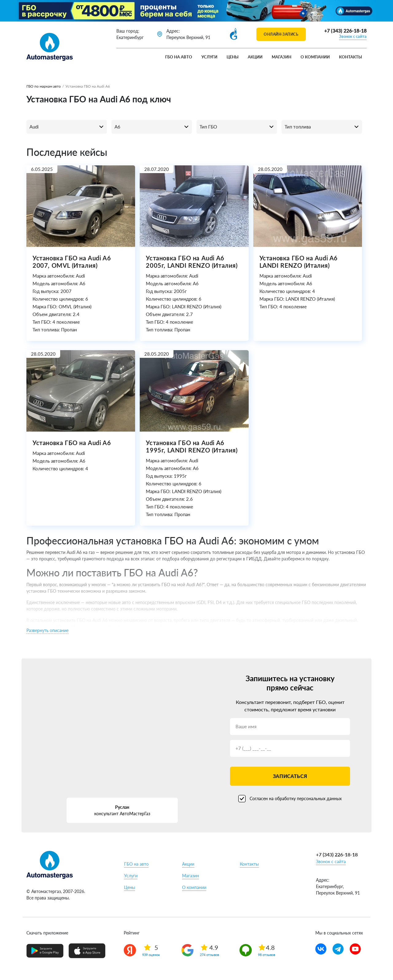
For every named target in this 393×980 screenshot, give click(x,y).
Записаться (290, 776)
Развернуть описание (47, 630)
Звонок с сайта (353, 36)
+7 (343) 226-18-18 (345, 31)
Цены (233, 57)
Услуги (209, 57)
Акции (255, 57)
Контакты (350, 57)
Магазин (282, 57)
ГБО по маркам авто (44, 86)
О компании (315, 57)
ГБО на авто (179, 57)
